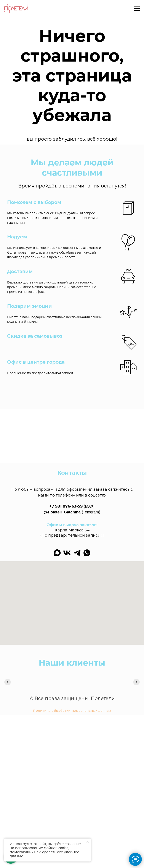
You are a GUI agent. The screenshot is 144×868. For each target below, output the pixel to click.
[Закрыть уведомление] (88, 842)
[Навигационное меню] (137, 9)
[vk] (67, 553)
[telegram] (77, 553)
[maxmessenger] (57, 553)
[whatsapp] (87, 553)
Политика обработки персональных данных (72, 711)
